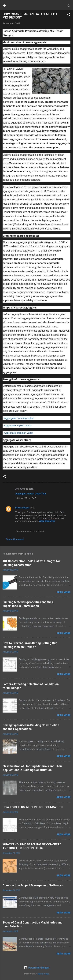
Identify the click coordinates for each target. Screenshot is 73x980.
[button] (69, 15)
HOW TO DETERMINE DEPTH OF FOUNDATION (33, 807)
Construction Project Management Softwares (33, 885)
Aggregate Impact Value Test (31, 494)
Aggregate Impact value (17, 426)
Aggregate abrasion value (18, 433)
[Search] (69, 6)
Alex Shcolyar (47, 521)
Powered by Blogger (37, 968)
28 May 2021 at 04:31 (26, 498)
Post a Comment (15, 539)
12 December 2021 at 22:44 (30, 532)
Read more (64, 592)
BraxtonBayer (22, 508)
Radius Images (43, 974)
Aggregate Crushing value (19, 418)
